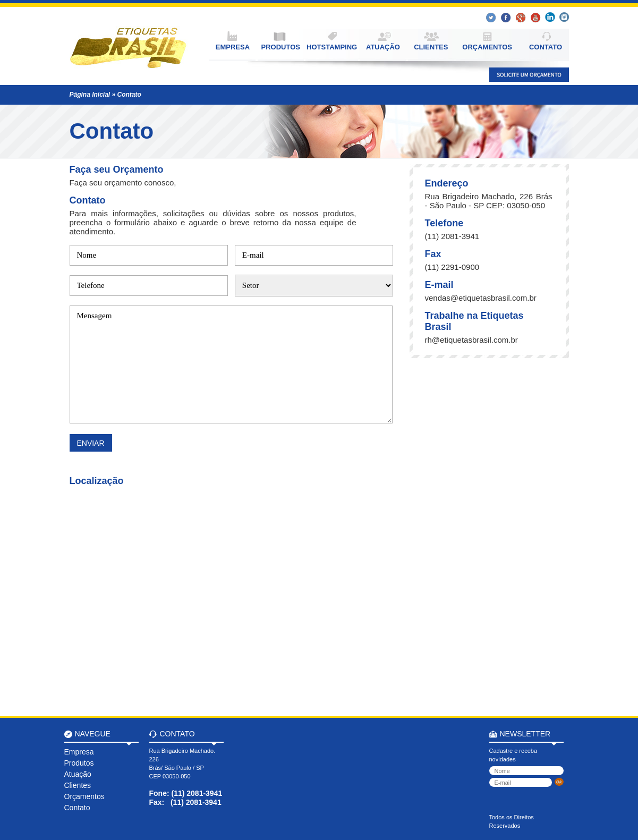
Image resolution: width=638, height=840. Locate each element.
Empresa (79, 752)
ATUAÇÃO (383, 47)
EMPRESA (233, 47)
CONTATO (546, 47)
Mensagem (231, 364)
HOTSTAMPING (332, 47)
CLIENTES (431, 47)
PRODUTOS (281, 47)
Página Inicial (90, 95)
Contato (129, 95)
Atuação (78, 774)
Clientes (78, 785)
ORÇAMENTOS (487, 47)
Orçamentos (84, 796)
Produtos (79, 763)
